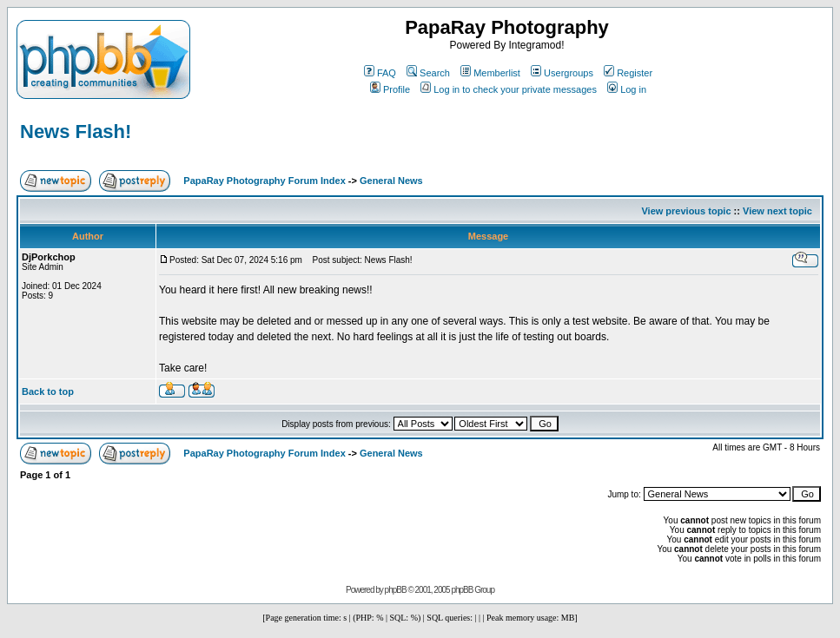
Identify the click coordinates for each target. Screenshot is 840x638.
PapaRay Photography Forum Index (264, 181)
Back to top (48, 391)
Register (628, 73)
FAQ (380, 73)
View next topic (777, 211)
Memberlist (490, 73)
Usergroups (562, 73)
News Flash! (76, 132)
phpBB (396, 590)
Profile (390, 89)
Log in (627, 89)
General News (391, 181)
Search (428, 73)
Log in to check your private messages (509, 89)
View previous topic (686, 211)
